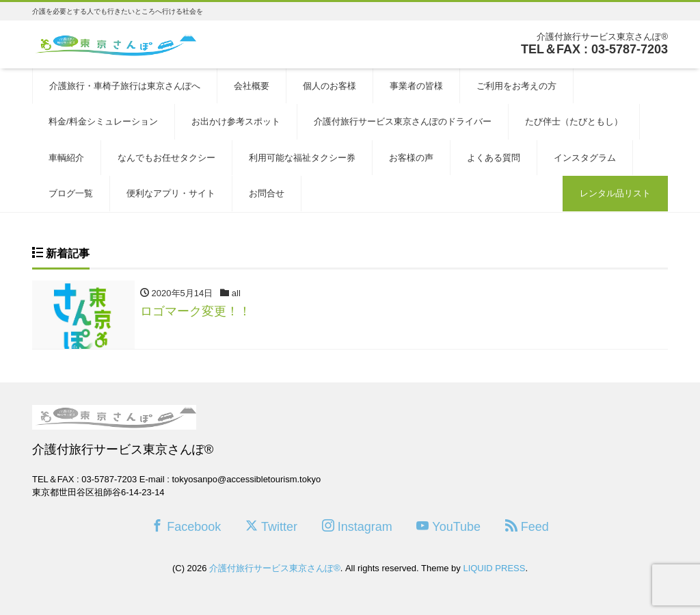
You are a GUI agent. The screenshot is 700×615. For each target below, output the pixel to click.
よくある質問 (494, 158)
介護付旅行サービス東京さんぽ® (275, 568)
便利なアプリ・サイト (171, 193)
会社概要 (252, 86)
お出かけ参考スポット (236, 121)
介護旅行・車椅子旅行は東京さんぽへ (125, 86)
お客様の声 (411, 158)
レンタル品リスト (615, 193)
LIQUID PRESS (494, 568)
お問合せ (267, 193)
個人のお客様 (329, 86)
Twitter (271, 526)
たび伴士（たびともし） (574, 121)
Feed (527, 526)
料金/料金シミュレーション (103, 121)
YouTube (448, 526)
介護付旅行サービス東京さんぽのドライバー (403, 121)
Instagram (357, 526)
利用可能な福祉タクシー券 (302, 158)
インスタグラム (585, 158)
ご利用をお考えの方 (516, 86)
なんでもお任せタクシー (166, 158)
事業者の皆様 (416, 86)
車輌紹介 (66, 158)
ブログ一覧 (71, 193)
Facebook (186, 526)
